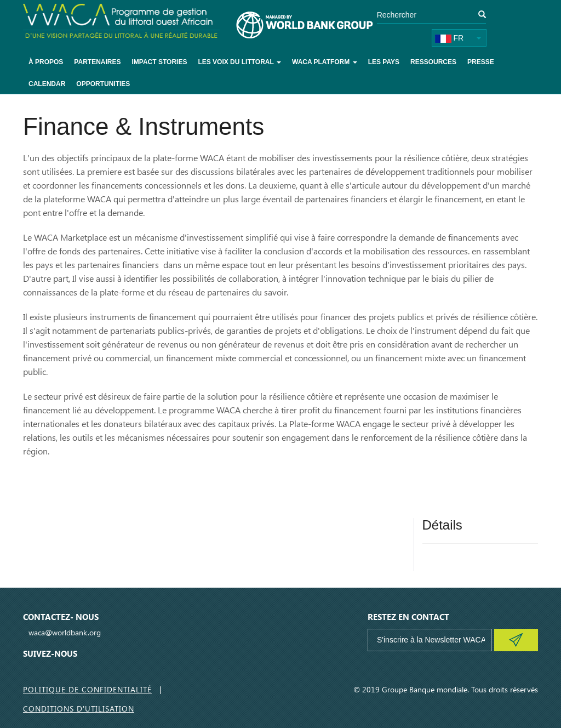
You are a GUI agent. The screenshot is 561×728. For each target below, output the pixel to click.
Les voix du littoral (239, 62)
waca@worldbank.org (65, 632)
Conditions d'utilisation (79, 709)
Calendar (47, 84)
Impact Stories (159, 62)
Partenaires (97, 62)
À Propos (46, 62)
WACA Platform (325, 62)
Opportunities (103, 84)
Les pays (384, 62)
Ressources (433, 62)
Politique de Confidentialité (87, 689)
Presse (481, 62)
